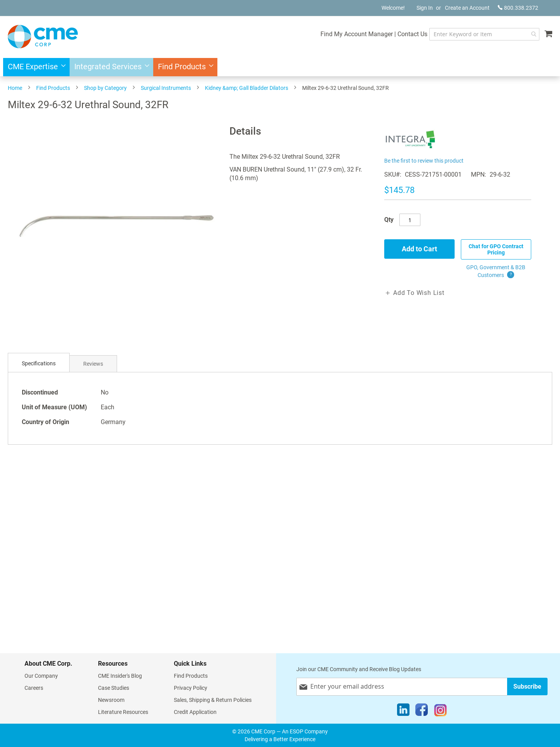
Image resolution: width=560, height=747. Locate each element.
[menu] (280, 67)
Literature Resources (123, 712)
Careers (34, 688)
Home (15, 88)
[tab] (39, 364)
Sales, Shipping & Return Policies (213, 700)
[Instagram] (440, 712)
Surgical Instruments (166, 88)
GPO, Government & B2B (496, 272)
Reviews (93, 364)
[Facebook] (422, 712)
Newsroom (111, 700)
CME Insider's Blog (120, 676)
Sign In (425, 8)
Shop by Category (105, 88)
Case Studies (114, 688)
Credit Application (195, 712)
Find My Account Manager (357, 34)
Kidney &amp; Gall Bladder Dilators (247, 88)
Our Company (41, 676)
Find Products (53, 88)
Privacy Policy (191, 688)
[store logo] (43, 37)
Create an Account (467, 8)
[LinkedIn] (403, 712)
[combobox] (484, 34)
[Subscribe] (527, 687)
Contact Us (412, 34)
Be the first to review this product (424, 161)
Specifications (39, 363)
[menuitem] (34, 67)
